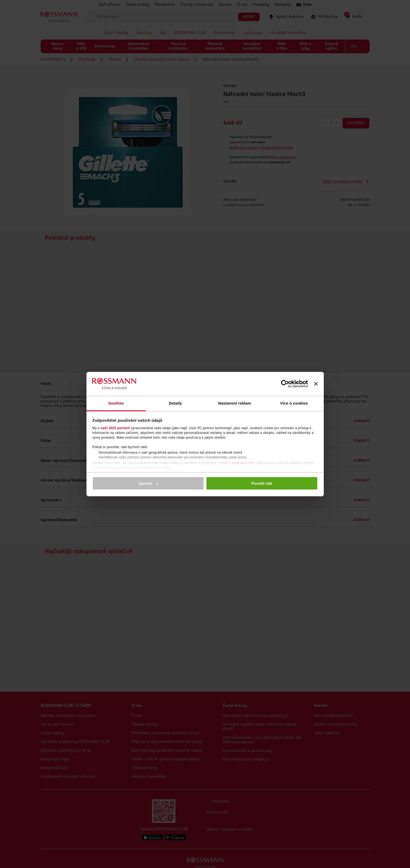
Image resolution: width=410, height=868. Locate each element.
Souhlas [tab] (116, 403)
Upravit (148, 483)
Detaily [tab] (175, 403)
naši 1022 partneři (115, 428)
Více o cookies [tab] (294, 403)
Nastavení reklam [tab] (235, 403)
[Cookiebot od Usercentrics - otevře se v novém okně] (285, 384)
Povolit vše (262, 483)
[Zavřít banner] (316, 384)
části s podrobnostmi (237, 463)
